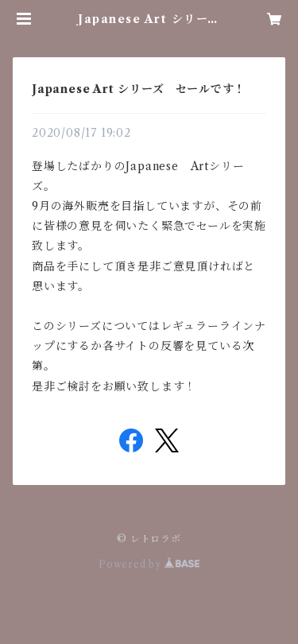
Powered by (149, 564)
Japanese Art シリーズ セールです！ (139, 89)
